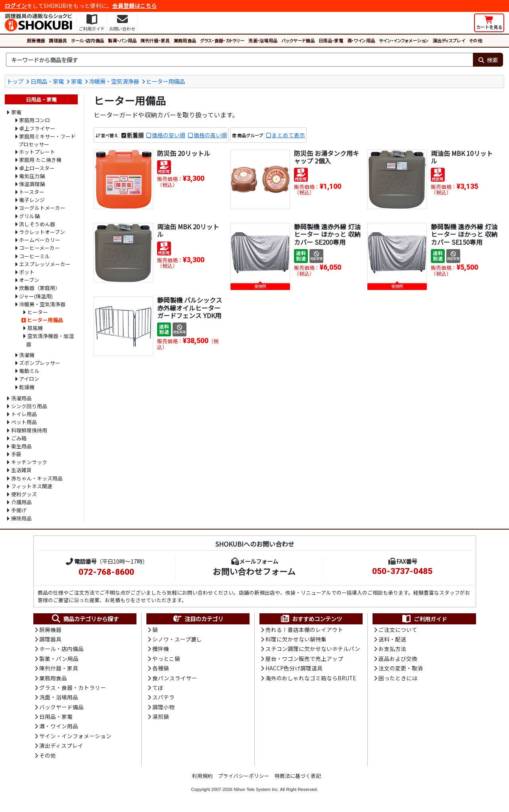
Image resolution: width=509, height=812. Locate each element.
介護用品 (21, 502)
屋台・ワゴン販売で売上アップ (304, 658)
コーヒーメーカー (39, 248)
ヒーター (38, 312)
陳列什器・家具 (155, 40)
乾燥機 (27, 387)
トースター (32, 192)
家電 (77, 81)
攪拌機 (161, 649)
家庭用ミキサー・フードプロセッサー (47, 140)
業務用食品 (185, 40)
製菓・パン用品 (122, 40)
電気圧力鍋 (32, 176)
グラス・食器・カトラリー (222, 40)
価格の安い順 (169, 135)
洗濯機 (27, 355)
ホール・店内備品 (88, 40)
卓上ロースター (37, 168)
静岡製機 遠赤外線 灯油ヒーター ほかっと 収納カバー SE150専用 (464, 234)
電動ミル (29, 371)
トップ (15, 81)
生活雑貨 (21, 470)
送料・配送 (392, 639)
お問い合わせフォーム (254, 571)
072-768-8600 (106, 572)
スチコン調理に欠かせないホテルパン (313, 649)
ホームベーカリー (40, 240)
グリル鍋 (29, 216)
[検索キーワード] (239, 60)
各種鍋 (161, 668)
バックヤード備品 (298, 40)
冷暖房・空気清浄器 (114, 81)
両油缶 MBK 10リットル (462, 157)
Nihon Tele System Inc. (256, 789)
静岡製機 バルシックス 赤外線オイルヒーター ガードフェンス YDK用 (190, 307)
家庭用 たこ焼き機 (40, 160)
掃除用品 (21, 518)
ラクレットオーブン (42, 232)
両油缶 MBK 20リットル (188, 230)
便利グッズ (24, 494)
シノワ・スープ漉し (177, 639)
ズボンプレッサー (40, 363)
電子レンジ (32, 200)
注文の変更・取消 (401, 668)
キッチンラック (29, 462)
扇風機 (35, 328)
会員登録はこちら (134, 6)
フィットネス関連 (32, 486)
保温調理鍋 (32, 184)
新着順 (135, 135)
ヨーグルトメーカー (42, 208)
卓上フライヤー (37, 128)
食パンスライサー (175, 678)
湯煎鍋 (161, 716)
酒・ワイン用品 (361, 40)
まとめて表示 (288, 135)
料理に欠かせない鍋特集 (296, 639)
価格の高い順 (210, 135)
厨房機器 (36, 40)
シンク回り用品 (29, 406)
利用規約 (202, 776)
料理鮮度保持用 (29, 430)
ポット (27, 272)
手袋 (16, 454)
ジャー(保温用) (36, 296)
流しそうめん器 (37, 224)
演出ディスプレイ (449, 40)
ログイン (16, 6)
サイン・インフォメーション (404, 40)
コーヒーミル (35, 256)
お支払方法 (392, 649)
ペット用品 (24, 422)
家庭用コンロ (35, 120)
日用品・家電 (331, 40)
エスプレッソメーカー (45, 264)
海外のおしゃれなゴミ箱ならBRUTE (311, 678)
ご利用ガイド (424, 619)
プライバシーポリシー (244, 776)
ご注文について (398, 630)
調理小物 (163, 707)
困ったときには (398, 678)
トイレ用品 (24, 414)
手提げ (19, 510)
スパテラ (163, 697)
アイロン (29, 379)
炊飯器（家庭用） (40, 288)
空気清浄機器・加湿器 (50, 340)
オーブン (29, 280)
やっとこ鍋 (166, 658)
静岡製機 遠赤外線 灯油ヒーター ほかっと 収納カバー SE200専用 (327, 234)
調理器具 (58, 40)
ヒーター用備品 (165, 81)
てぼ (158, 687)
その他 (475, 40)
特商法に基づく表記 (298, 776)
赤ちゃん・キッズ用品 (37, 478)
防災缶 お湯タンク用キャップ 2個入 (327, 157)
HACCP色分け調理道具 (294, 668)
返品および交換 (398, 658)
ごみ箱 (19, 438)
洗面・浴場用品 (263, 40)
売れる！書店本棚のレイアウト (304, 630)
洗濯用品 (21, 398)
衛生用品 (21, 446)
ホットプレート (37, 152)
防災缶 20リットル (184, 153)
